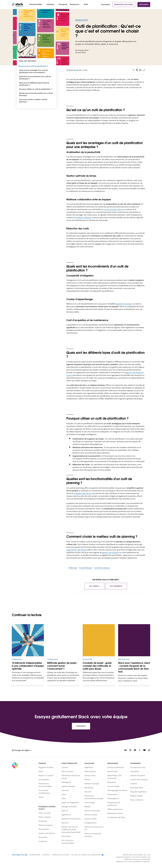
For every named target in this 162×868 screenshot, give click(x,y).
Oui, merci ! (95, 586)
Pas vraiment (116, 586)
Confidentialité (35, 855)
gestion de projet (125, 304)
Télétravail (73, 568)
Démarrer (144, 5)
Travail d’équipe (85, 568)
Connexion (106, 4)
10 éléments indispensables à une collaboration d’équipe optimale (28, 666)
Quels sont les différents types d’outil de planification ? (34, 84)
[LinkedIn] (126, 750)
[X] (140, 750)
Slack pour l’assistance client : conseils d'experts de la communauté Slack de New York (134, 667)
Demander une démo (124, 5)
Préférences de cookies (61, 855)
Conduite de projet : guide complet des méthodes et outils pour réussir (97, 666)
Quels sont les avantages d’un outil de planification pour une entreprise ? (33, 71)
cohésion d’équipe (83, 218)
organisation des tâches (76, 550)
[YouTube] (144, 750)
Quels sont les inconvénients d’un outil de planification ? (35, 78)
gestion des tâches (84, 493)
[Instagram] (130, 750)
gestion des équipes (110, 552)
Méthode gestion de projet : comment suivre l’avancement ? (62, 666)
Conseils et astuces (102, 568)
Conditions (46, 855)
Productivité (82, 20)
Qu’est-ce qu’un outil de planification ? (34, 66)
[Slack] (17, 5)
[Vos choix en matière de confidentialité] (86, 855)
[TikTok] (149, 750)
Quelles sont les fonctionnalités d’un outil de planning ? (36, 94)
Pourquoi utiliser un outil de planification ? (35, 89)
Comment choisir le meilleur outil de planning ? (33, 101)
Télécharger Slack (20, 855)
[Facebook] (135, 750)
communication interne (113, 209)
